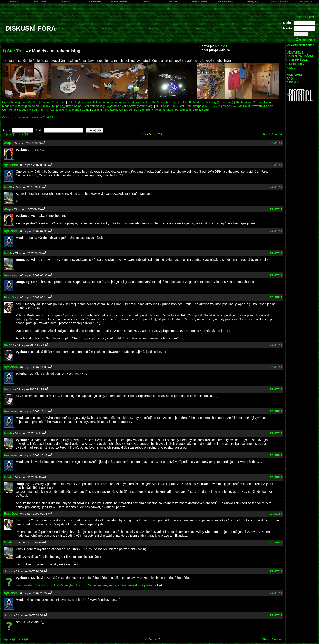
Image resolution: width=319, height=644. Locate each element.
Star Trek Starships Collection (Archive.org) (174, 110)
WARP (146, 2)
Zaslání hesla (306, 39)
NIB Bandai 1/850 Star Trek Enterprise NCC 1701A (188, 106)
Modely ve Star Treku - (248, 106)
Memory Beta (253, 2)
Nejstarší (278, 134)
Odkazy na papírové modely (20, 117)
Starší (266, 134)
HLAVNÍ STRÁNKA (301, 45)
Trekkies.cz (13, 2)
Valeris (9, 345)
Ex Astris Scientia (279, 2)
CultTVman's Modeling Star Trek (23, 110)
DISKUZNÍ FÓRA (301, 56)
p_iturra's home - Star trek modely (107, 106)
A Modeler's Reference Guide (67, 110)
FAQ (290, 79)
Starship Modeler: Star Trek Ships (38, 106)
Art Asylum (58, 102)
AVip (7, 143)
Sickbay (66, 2)
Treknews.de (306, 2)
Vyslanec (11, 165)
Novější (23, 134)
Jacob (9, 571)
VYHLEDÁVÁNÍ (298, 60)
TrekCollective (199, 2)
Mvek (8, 187)
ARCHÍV (293, 82)
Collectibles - (106, 102)
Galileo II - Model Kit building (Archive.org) (206, 102)
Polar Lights (75, 102)
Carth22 (48, 117)
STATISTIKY (296, 64)
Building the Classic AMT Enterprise (115, 110)
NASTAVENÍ (295, 75)
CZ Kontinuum (93, 2)
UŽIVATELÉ (295, 52)
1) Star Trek (14, 51)
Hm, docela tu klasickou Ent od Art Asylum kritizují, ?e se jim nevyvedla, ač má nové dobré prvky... (85, 585)
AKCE (291, 68)
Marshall (221, 46)
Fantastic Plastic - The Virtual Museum (153, 102)
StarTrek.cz (40, 2)
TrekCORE (173, 2)
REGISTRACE (305, 17)
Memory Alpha (226, 2)
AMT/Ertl (33, 102)
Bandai (45, 102)
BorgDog (11, 297)
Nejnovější (9, 134)
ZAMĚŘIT (276, 143)
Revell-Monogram (14, 102)
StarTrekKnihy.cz (120, 2)
